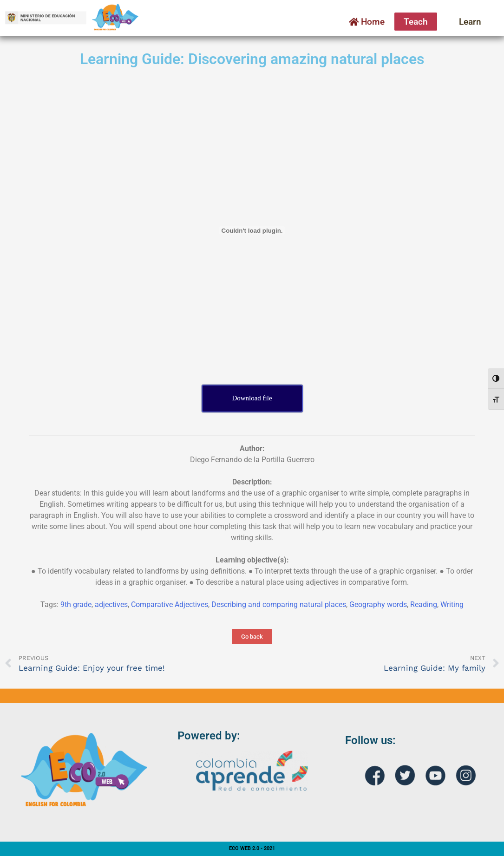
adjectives (111, 604)
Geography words (378, 604)
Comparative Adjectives (170, 604)
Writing (452, 604)
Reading (424, 604)
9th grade (76, 604)
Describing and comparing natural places (279, 604)
